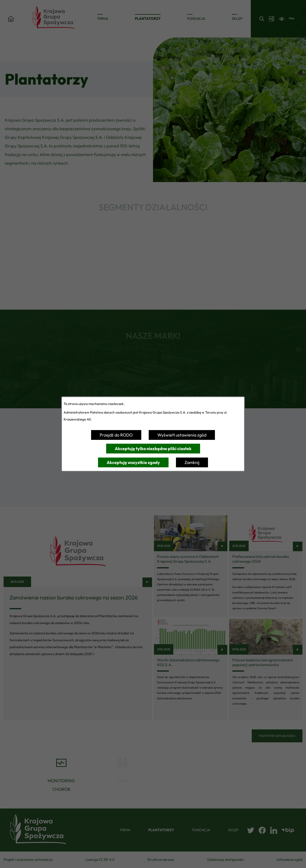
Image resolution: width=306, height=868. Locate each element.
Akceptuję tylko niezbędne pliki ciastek (153, 449)
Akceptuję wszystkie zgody (133, 462)
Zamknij (192, 462)
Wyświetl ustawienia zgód (182, 435)
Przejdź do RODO (116, 435)
